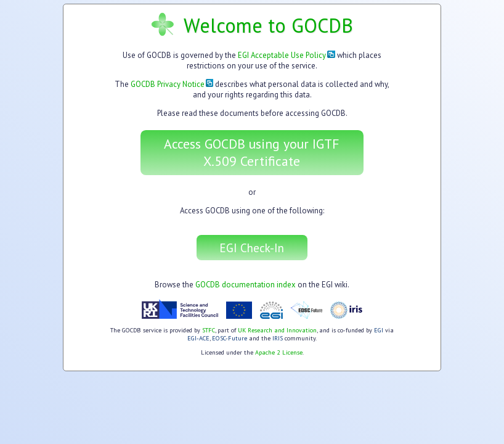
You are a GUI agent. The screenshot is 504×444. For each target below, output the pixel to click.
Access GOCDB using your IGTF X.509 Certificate (252, 152)
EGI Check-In (252, 248)
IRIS (278, 338)
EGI (379, 330)
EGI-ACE (198, 338)
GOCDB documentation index (246, 285)
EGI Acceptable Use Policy (287, 55)
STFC (209, 330)
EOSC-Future (230, 338)
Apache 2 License (279, 352)
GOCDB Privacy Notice (172, 84)
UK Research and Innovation (277, 330)
